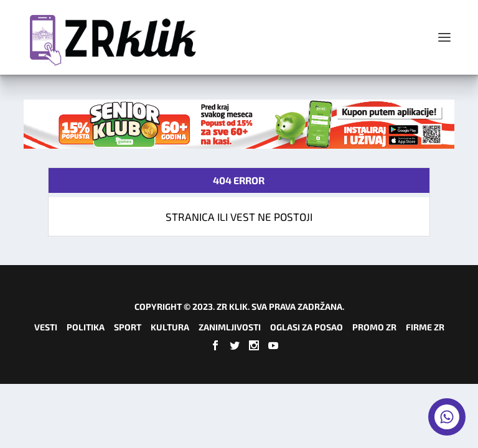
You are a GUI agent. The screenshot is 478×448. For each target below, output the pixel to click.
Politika (86, 327)
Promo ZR (374, 327)
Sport (128, 327)
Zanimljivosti (230, 327)
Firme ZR (425, 327)
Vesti (46, 327)
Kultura (170, 327)
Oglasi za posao (307, 327)
